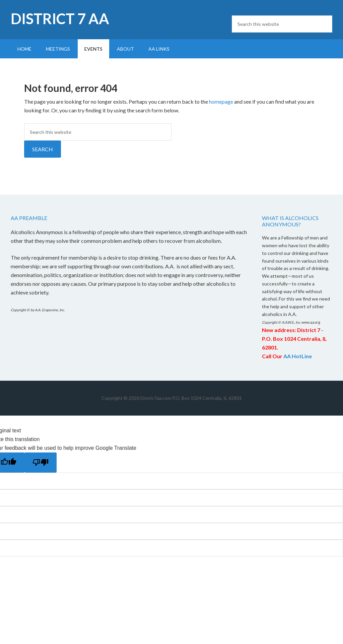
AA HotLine (298, 356)
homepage (221, 101)
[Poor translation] (41, 463)
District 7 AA (60, 19)
